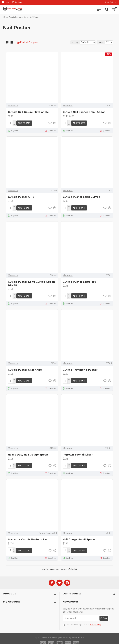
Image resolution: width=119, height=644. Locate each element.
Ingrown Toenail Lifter (78, 452)
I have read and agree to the (82, 621)
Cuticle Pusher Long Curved (82, 196)
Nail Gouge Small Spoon (79, 536)
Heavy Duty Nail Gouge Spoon (28, 452)
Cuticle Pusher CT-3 (21, 196)
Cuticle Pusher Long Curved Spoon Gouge (31, 282)
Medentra (13, 106)
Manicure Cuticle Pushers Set (28, 536)
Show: (101, 42)
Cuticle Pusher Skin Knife (25, 368)
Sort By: (67, 42)
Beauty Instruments (17, 17)
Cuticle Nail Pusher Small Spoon (84, 112)
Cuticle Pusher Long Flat (79, 281)
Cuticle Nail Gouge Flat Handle (28, 112)
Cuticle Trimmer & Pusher (80, 368)
